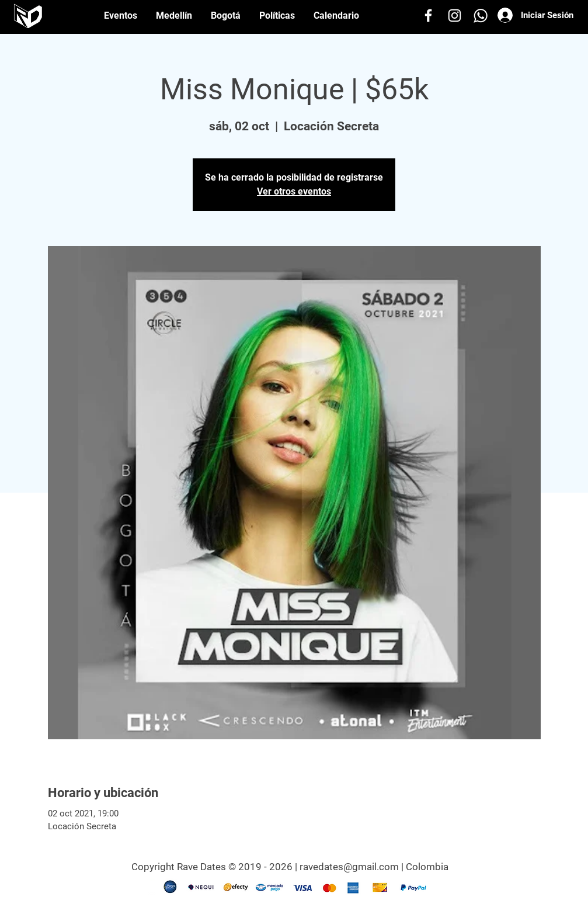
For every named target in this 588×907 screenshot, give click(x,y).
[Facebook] (428, 15)
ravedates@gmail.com (349, 867)
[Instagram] (455, 15)
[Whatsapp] (481, 15)
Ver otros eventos (294, 191)
